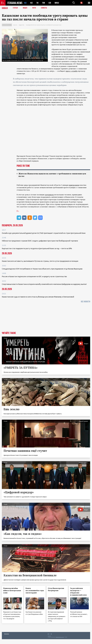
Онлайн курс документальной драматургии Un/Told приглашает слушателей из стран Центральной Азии (44, 233)
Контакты (7, 634)
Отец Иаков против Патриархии (56, 589)
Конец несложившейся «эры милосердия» (35, 591)
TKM (43, 3)
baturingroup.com (60, 637)
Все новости (86, 302)
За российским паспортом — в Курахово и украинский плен (78, 592)
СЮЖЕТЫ (44, 8)
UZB (50, 3)
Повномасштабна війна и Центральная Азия (12, 591)
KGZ (32, 3)
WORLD (57, 3)
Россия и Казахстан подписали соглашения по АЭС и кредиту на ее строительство (34, 276)
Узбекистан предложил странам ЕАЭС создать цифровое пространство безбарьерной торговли (40, 241)
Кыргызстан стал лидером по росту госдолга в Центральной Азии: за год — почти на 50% (37, 248)
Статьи (15, 8)
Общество (21, 25)
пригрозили (74, 185)
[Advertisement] (46, 318)
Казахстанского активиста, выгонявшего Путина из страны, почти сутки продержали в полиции (40, 261)
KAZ (25, 3)
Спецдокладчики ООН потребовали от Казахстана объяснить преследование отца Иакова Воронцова (42, 269)
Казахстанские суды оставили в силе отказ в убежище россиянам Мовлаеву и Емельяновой (38, 297)
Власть (15, 25)
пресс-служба (72, 71)
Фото (34, 8)
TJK (37, 3)
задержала (49, 195)
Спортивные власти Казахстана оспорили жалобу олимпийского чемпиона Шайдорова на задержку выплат (44, 284)
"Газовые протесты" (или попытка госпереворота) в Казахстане (43, 25)
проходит (77, 42)
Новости (5, 8)
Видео (25, 8)
